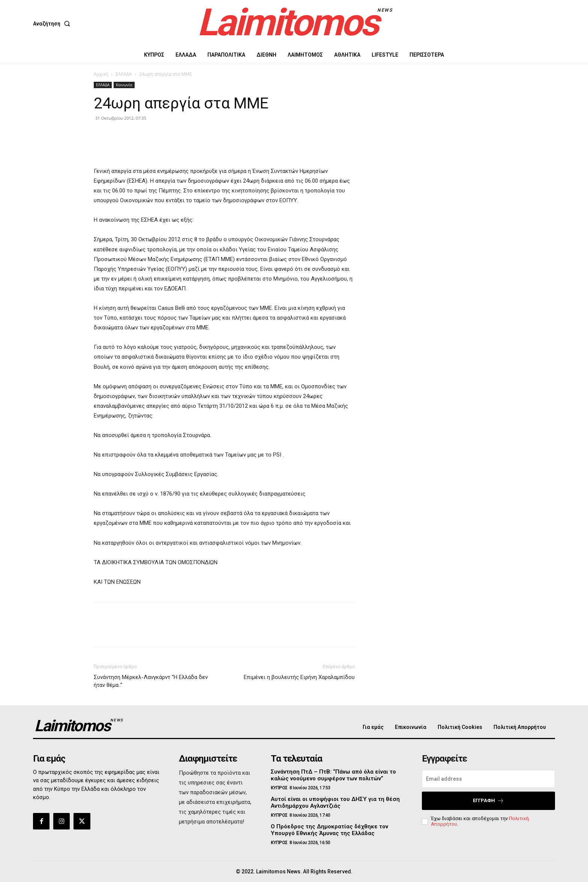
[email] (488, 779)
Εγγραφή (488, 801)
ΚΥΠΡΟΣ (279, 788)
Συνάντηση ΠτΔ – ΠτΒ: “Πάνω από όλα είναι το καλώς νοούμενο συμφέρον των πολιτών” (333, 775)
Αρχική (101, 74)
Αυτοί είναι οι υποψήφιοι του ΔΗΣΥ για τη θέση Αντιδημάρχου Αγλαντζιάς (335, 802)
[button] (53, 24)
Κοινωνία (124, 85)
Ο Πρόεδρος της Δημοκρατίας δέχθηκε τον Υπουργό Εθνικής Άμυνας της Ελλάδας (329, 830)
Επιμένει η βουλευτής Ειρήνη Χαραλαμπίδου (299, 677)
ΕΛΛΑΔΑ (124, 74)
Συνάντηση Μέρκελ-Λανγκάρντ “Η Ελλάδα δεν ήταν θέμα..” (151, 681)
